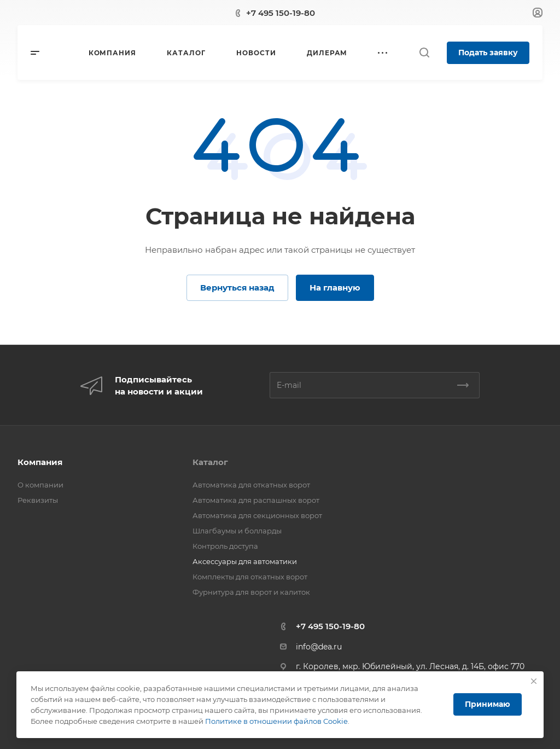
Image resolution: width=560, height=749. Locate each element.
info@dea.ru (319, 647)
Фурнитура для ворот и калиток (251, 592)
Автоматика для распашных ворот (256, 500)
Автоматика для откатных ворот (251, 485)
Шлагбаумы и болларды (237, 531)
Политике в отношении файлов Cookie (276, 721)
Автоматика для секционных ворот (257, 515)
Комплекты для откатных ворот (250, 577)
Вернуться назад (237, 288)
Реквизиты (38, 500)
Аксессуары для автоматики (245, 561)
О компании (40, 485)
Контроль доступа (225, 546)
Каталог (210, 462)
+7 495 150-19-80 (281, 13)
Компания (40, 462)
